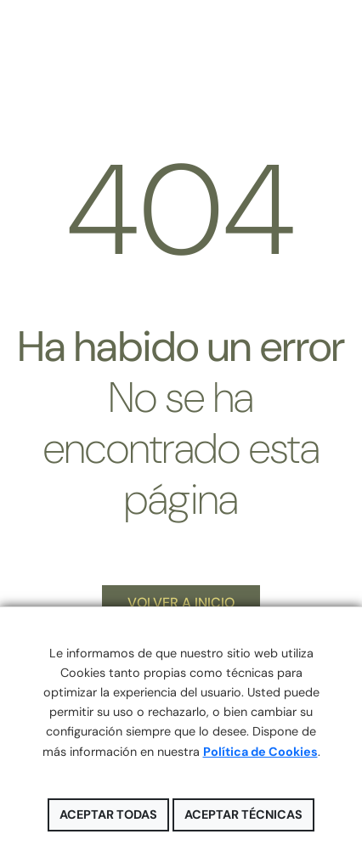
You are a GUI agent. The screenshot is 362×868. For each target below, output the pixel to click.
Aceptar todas (108, 814)
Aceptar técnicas (243, 814)
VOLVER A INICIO (181, 603)
